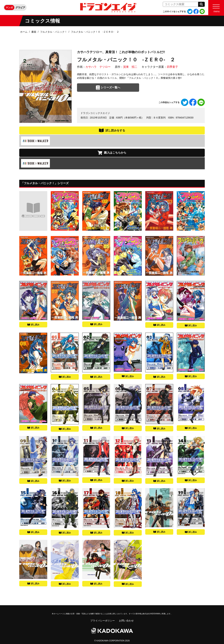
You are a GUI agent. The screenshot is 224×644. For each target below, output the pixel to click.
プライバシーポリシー (103, 621)
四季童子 (172, 67)
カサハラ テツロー (98, 67)
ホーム (24, 32)
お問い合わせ (126, 621)
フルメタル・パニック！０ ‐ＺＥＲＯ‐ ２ (95, 32)
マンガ (9, 8)
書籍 (34, 32)
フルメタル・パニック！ (54, 32)
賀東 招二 (130, 67)
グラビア (20, 8)
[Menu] (216, 8)
